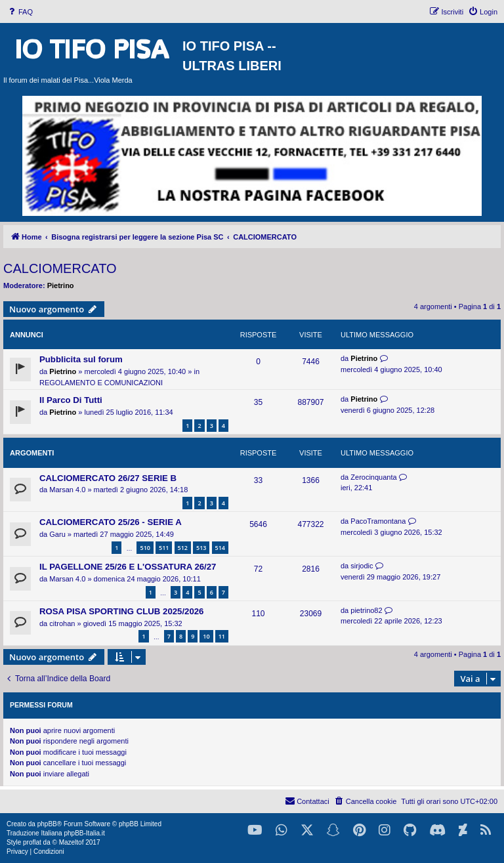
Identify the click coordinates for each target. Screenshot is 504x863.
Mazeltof (72, 842)
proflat (32, 842)
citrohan (62, 623)
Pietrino (61, 285)
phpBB (47, 824)
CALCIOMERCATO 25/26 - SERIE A (111, 522)
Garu (57, 534)
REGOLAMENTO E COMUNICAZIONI (101, 383)
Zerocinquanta (373, 477)
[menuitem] (20, 12)
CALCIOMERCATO (60, 268)
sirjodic (362, 566)
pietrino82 (366, 610)
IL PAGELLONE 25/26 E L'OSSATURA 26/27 (128, 567)
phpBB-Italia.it (84, 833)
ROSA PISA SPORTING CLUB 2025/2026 (121, 611)
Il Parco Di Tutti (71, 400)
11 (222, 636)
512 (183, 548)
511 (164, 548)
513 (201, 548)
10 (206, 636)
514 (220, 548)
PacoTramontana (378, 521)
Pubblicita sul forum (81, 359)
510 (145, 548)
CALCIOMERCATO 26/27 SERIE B (108, 478)
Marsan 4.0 (67, 490)
